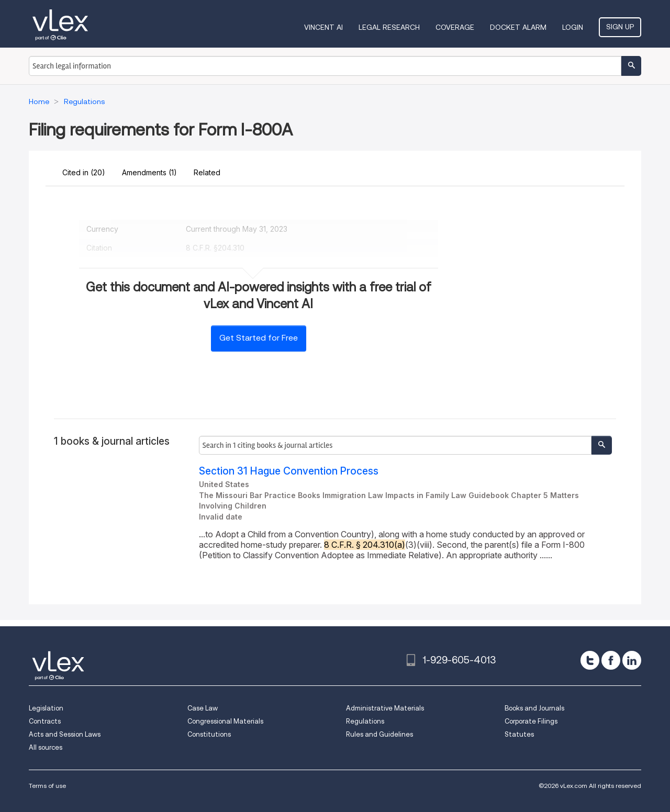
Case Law (203, 708)
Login (573, 27)
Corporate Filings (531, 721)
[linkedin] (632, 660)
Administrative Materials (385, 708)
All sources (46, 747)
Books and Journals (534, 708)
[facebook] (611, 660)
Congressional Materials (225, 721)
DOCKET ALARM (518, 27)
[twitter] (590, 660)
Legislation (46, 708)
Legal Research (389, 27)
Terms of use (47, 786)
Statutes (519, 734)
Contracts (45, 721)
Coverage (455, 27)
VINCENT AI (323, 27)
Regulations (365, 721)
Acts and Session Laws (65, 734)
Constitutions (209, 734)
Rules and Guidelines (379, 734)
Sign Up (620, 27)
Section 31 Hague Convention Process (289, 471)
